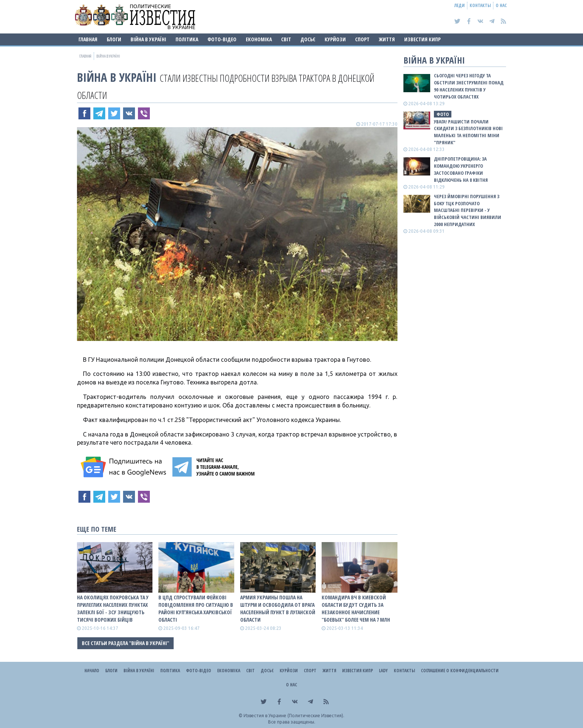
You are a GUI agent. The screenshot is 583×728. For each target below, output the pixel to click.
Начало (92, 671)
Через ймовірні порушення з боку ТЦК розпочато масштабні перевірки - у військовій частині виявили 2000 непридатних (468, 210)
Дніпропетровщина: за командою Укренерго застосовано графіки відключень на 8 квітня (461, 169)
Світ (286, 39)
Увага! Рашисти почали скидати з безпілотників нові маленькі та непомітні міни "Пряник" (468, 132)
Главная (88, 39)
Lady (383, 671)
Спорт (362, 39)
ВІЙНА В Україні (148, 39)
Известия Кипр (422, 39)
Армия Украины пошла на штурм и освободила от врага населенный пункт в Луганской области (278, 608)
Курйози (335, 39)
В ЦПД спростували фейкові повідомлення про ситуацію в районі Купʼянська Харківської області (196, 608)
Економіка (259, 39)
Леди (460, 5)
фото (443, 114)
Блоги (114, 39)
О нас (501, 5)
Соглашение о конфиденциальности (460, 671)
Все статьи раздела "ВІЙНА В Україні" (125, 643)
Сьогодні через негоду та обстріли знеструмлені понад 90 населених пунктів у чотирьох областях (469, 86)
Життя (387, 39)
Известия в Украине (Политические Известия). (294, 716)
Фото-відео (222, 39)
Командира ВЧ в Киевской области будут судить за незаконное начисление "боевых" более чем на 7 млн (356, 608)
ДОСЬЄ (308, 39)
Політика (187, 39)
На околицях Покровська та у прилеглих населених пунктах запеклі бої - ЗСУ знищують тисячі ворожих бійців (113, 608)
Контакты (480, 5)
